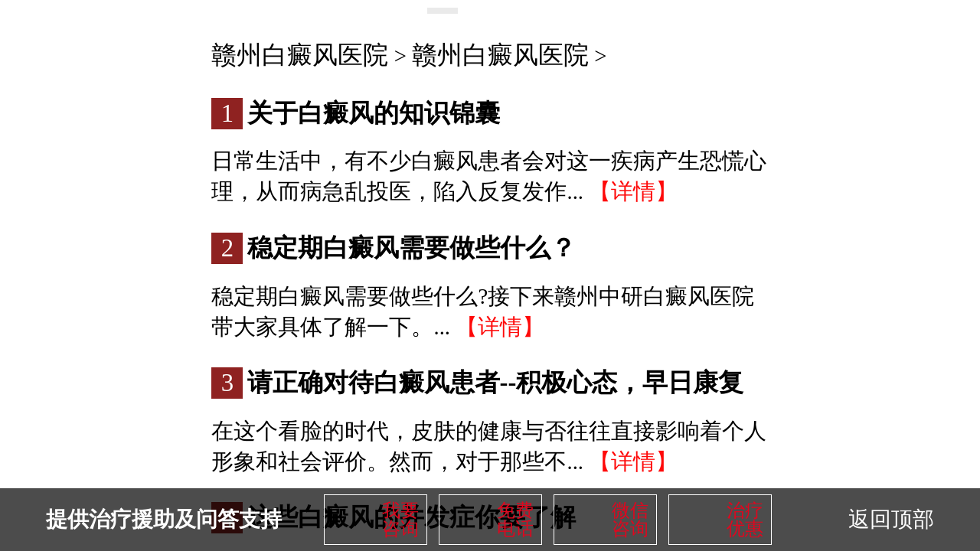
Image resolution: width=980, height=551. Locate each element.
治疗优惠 (745, 520)
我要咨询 (400, 520)
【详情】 (633, 191)
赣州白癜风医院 (300, 55)
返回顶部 (891, 519)
